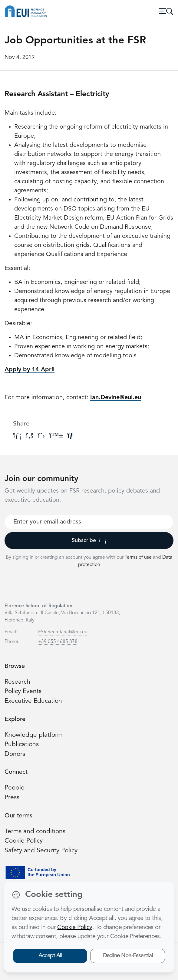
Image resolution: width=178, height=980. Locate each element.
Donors (15, 754)
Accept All (50, 956)
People (15, 788)
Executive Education (34, 701)
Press (12, 798)
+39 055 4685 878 (58, 642)
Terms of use (139, 557)
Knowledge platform (34, 735)
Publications (22, 744)
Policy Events (23, 691)
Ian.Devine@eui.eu (116, 398)
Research (18, 682)
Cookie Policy (24, 841)
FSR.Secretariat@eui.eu (63, 632)
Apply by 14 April (30, 370)
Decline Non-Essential (128, 956)
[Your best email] (89, 522)
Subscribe (89, 541)
